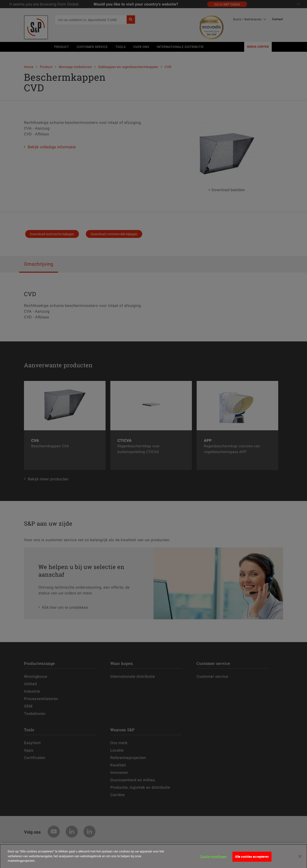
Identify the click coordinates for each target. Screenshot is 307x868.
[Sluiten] (300, 858)
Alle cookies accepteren (252, 858)
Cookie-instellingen (213, 858)
